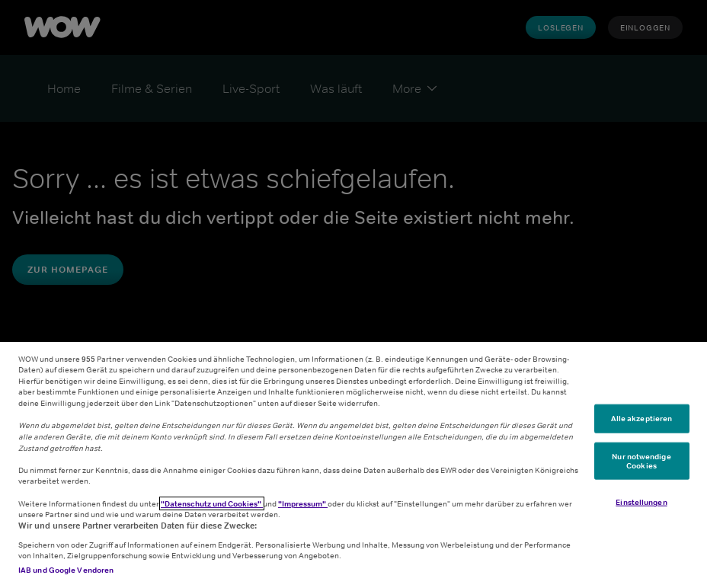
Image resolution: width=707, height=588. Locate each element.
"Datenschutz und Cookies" (212, 503)
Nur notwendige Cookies (641, 461)
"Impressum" (303, 503)
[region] (353, 465)
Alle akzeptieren (642, 418)
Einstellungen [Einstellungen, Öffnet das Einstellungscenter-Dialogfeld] (641, 502)
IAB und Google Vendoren (66, 570)
